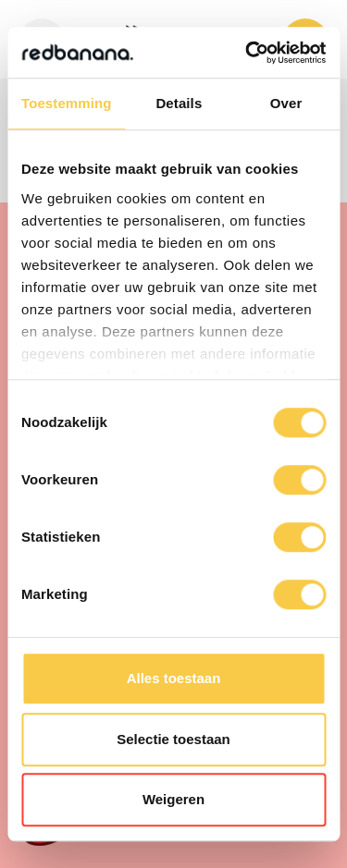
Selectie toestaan (173, 739)
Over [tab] (286, 103)
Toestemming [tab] (67, 103)
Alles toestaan (174, 678)
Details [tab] (179, 103)
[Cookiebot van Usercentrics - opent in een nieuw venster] (247, 53)
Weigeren (173, 799)
